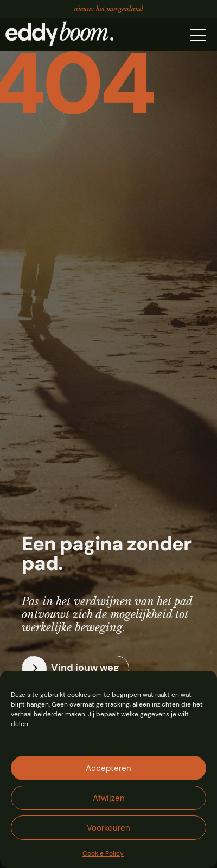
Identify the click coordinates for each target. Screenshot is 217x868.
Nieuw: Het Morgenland (108, 7)
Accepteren (108, 768)
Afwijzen (109, 798)
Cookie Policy (103, 853)
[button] (198, 34)
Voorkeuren (108, 828)
